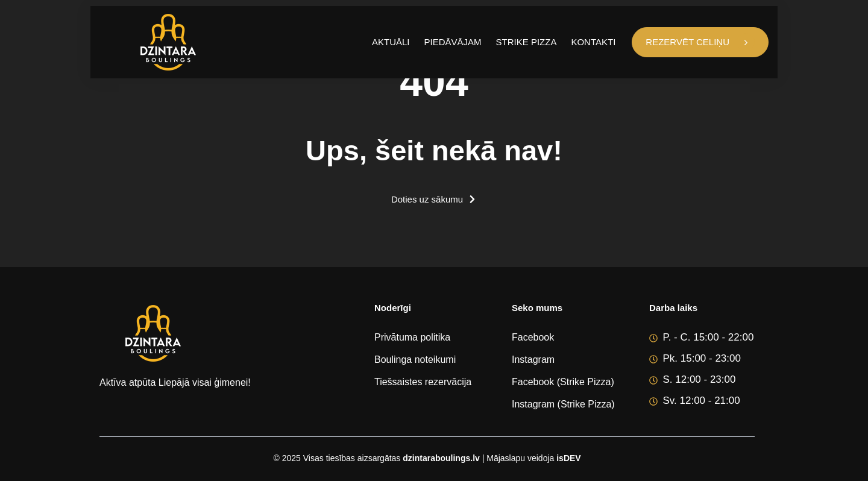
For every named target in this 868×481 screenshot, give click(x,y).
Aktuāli (391, 42)
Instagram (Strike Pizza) (563, 404)
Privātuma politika (412, 337)
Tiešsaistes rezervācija (423, 382)
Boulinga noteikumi (415, 360)
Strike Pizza (527, 42)
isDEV (568, 458)
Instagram (533, 360)
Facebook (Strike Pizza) (563, 382)
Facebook (533, 337)
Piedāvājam (453, 42)
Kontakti (593, 42)
